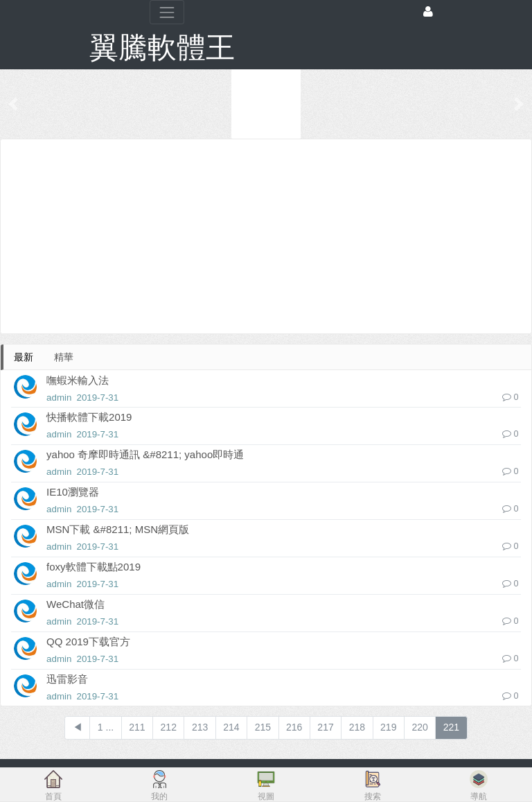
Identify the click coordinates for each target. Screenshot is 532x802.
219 (388, 727)
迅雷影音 (67, 679)
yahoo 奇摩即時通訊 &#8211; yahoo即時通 (145, 454)
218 (357, 727)
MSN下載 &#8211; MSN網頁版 (118, 529)
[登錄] (428, 12)
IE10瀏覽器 (73, 492)
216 (294, 727)
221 (451, 727)
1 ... (106, 727)
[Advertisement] (266, 236)
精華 (64, 357)
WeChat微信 (76, 604)
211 (137, 727)
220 (419, 727)
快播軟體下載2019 (89, 417)
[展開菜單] (167, 12)
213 (200, 727)
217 (325, 727)
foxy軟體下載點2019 (94, 567)
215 (263, 727)
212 (169, 727)
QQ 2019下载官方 (88, 642)
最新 (24, 357)
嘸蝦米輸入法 (78, 380)
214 (231, 727)
